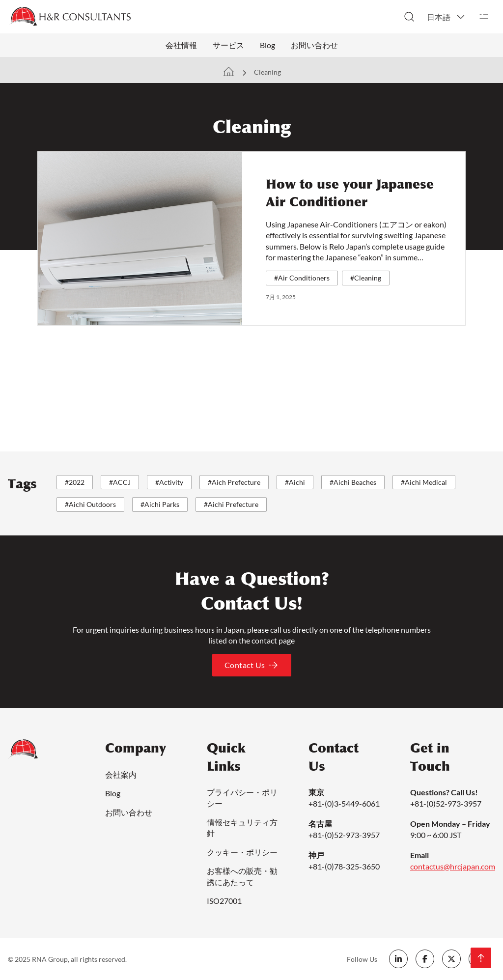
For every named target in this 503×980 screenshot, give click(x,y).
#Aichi (295, 482)
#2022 (75, 482)
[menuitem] (447, 17)
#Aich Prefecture (234, 482)
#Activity (169, 482)
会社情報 (181, 45)
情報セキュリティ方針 (242, 827)
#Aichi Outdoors (90, 504)
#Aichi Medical (424, 482)
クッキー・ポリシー (242, 852)
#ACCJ (120, 482)
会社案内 (121, 774)
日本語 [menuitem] (439, 17)
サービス (228, 45)
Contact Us (252, 665)
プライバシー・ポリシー (242, 798)
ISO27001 (224, 901)
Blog (267, 45)
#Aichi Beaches (353, 482)
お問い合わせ (314, 45)
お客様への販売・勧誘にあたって (242, 876)
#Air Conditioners (302, 278)
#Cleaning (366, 278)
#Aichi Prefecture (231, 504)
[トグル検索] (409, 17)
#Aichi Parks (160, 504)
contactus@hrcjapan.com (453, 866)
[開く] (484, 17)
